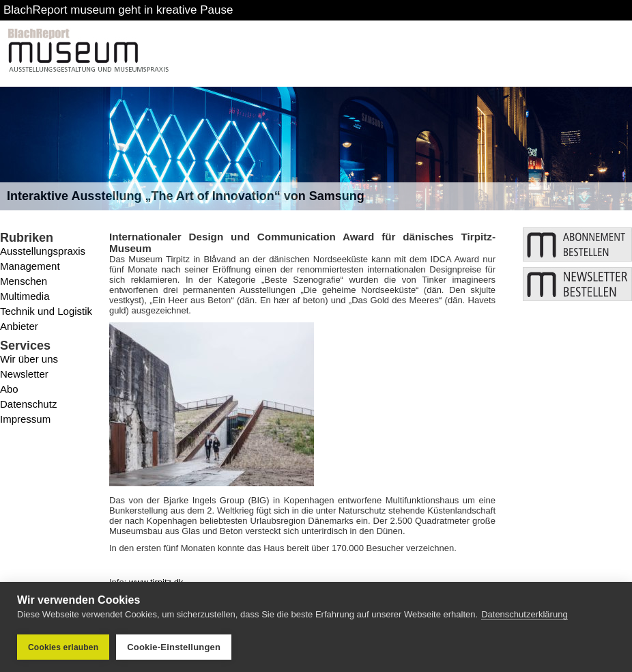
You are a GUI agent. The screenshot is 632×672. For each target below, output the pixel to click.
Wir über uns (29, 359)
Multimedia (25, 296)
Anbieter (19, 326)
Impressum (25, 419)
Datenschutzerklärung (524, 614)
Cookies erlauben (63, 647)
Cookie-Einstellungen (174, 647)
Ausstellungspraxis (43, 251)
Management (30, 266)
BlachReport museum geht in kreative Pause (118, 10)
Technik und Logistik (46, 311)
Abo (9, 389)
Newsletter (24, 374)
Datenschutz (28, 404)
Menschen (24, 281)
